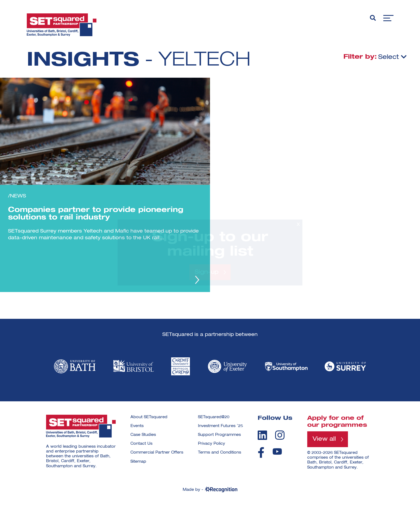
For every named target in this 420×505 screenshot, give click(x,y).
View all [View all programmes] (324, 439)
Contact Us (141, 444)
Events (137, 426)
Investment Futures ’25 (220, 426)
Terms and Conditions (220, 452)
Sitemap (138, 462)
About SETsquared (149, 417)
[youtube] (277, 452)
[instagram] (280, 435)
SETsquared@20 (214, 417)
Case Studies (143, 435)
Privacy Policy (211, 444)
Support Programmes (219, 435)
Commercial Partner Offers (157, 452)
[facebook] (261, 452)
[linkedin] (262, 435)
